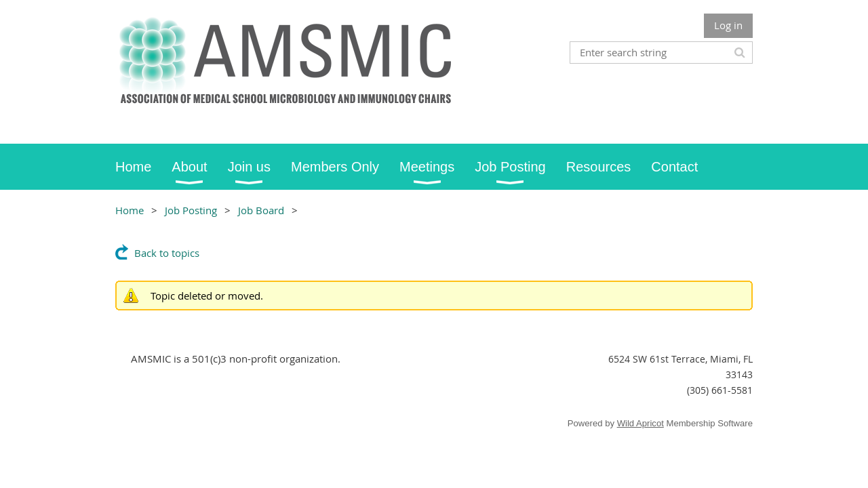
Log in (728, 25)
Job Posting (191, 210)
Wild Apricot (640, 423)
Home (130, 210)
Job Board (261, 210)
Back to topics (167, 253)
